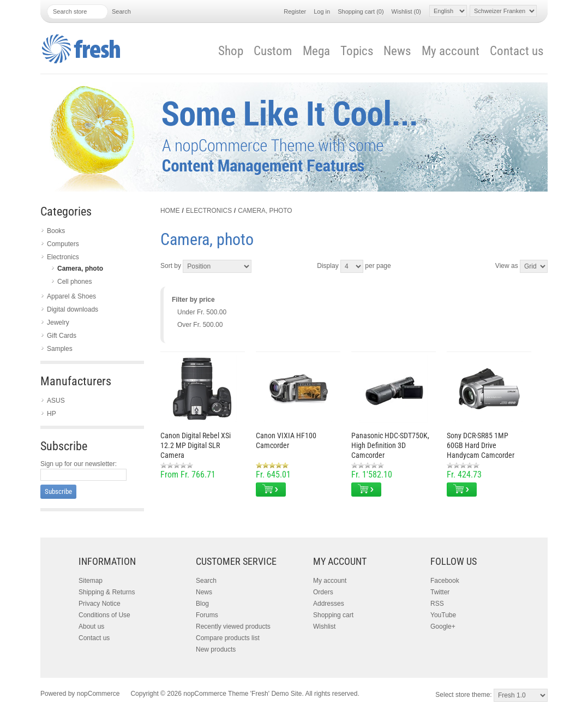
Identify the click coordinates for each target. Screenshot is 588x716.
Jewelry (58, 323)
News (397, 51)
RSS (437, 604)
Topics (357, 51)
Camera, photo (80, 268)
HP (52, 414)
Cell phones (74, 282)
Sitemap (91, 581)
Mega (316, 51)
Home (170, 211)
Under (202, 312)
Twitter (440, 592)
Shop (231, 51)
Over (200, 325)
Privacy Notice (100, 604)
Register (295, 11)
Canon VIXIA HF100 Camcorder (286, 440)
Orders (323, 592)
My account (451, 51)
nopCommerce (98, 694)
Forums (207, 615)
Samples (60, 349)
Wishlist (324, 626)
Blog (202, 604)
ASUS (56, 401)
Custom (273, 51)
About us (91, 626)
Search (206, 581)
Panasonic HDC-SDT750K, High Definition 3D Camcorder (390, 445)
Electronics (63, 257)
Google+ (443, 626)
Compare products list (228, 638)
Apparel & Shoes (71, 296)
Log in (322, 11)
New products (216, 649)
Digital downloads (73, 309)
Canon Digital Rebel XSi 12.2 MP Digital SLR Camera (196, 445)
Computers (63, 244)
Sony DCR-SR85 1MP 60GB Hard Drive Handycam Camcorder (481, 445)
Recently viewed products (233, 626)
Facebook (445, 581)
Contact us (517, 51)
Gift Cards (62, 336)
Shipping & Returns (107, 592)
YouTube (443, 615)
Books (56, 231)
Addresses (329, 604)
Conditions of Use (104, 615)
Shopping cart (333, 615)
